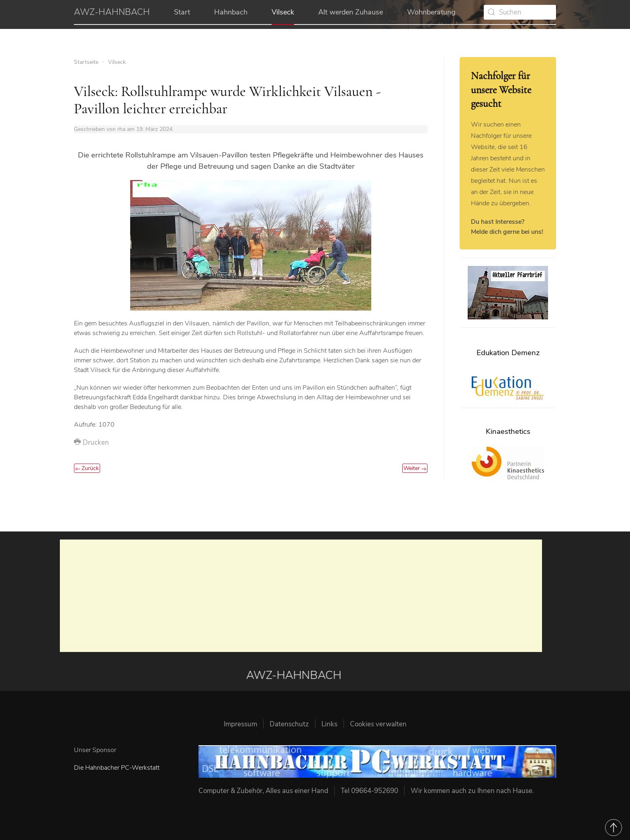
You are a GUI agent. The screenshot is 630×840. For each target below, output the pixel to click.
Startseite (86, 62)
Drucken (91, 442)
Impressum (240, 724)
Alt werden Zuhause (351, 12)
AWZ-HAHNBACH (112, 12)
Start (182, 12)
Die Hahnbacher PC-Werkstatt (117, 768)
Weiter (415, 468)
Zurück (87, 468)
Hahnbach (231, 12)
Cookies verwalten (378, 724)
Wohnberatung (431, 12)
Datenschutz (289, 724)
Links (329, 724)
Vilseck (283, 12)
